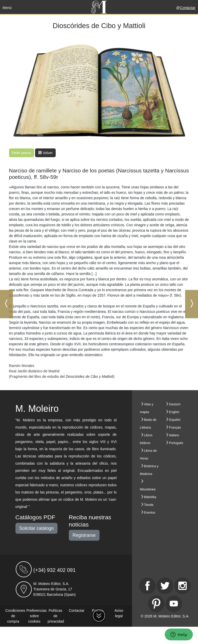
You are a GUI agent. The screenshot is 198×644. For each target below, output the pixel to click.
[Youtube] (174, 604)
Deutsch (175, 404)
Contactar (188, 8)
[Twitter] (165, 586)
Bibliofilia (150, 497)
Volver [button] (46, 153)
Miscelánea (148, 489)
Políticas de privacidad (56, 616)
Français (175, 428)
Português (176, 443)
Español (175, 420)
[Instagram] (183, 586)
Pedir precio (22, 153)
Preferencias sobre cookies (37, 616)
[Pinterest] (156, 604)
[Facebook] (147, 586)
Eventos (150, 513)
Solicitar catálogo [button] (36, 528)
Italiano (174, 435)
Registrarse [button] (84, 535)
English (174, 412)
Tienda (149, 505)
